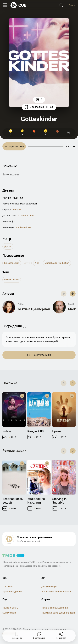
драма (8, 246)
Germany (16, 210)
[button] (73, 294)
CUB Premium (9, 613)
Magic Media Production (57, 263)
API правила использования (56, 592)
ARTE (27, 263)
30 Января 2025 (26, 216)
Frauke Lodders (23, 228)
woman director (12, 280)
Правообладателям (13, 592)
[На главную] (19, 5)
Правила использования (55, 608)
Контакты (8, 586)
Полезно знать (10, 608)
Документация (49, 586)
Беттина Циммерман (34, 309)
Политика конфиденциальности (58, 613)
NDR (37, 263)
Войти (72, 5)
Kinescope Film (12, 263)
